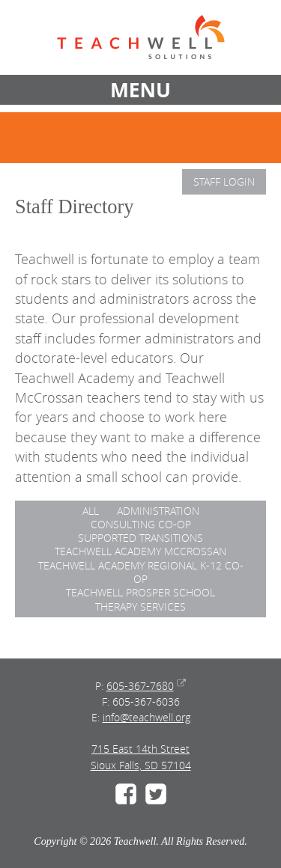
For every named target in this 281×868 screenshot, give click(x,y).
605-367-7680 (140, 686)
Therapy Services (140, 606)
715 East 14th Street (140, 749)
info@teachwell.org (146, 717)
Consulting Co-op (141, 524)
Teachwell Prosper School (140, 592)
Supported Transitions (140, 538)
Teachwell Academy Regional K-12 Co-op (141, 572)
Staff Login (224, 181)
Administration (158, 511)
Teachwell (141, 37)
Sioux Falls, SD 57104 (141, 765)
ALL (91, 511)
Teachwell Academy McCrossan (140, 551)
